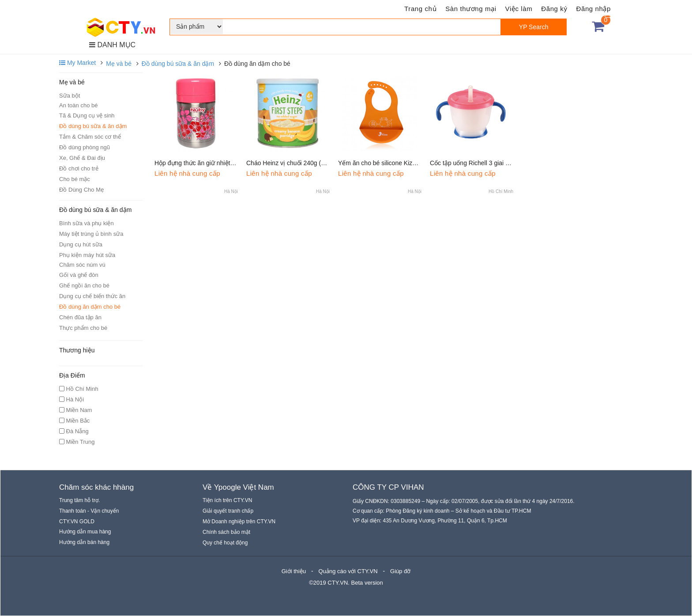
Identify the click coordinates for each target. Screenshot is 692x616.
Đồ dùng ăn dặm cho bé (90, 307)
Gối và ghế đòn (79, 275)
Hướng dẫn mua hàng (85, 532)
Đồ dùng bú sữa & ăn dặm (178, 64)
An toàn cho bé (78, 105)
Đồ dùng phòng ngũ (85, 147)
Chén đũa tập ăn (80, 317)
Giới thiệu (294, 571)
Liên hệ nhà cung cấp (187, 173)
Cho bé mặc (75, 179)
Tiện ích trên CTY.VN (227, 500)
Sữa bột (70, 96)
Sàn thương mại (471, 9)
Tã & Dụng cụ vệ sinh (87, 115)
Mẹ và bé (119, 64)
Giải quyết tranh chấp (228, 511)
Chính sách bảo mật (226, 532)
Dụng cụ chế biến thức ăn (92, 296)
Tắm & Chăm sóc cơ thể (90, 137)
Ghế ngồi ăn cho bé (84, 285)
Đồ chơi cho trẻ (79, 168)
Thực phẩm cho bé (83, 328)
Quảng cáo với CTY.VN (348, 571)
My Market (77, 63)
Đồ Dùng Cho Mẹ (81, 190)
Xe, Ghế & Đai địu (82, 158)
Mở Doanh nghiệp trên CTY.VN (239, 522)
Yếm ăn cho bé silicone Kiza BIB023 (388, 163)
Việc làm (519, 9)
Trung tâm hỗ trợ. (79, 500)
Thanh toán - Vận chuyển (89, 511)
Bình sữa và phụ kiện (86, 223)
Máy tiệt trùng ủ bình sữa (91, 234)
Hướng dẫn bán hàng (84, 542)
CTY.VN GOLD (77, 522)
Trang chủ (420, 9)
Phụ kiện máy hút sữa (87, 255)
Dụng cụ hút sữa (81, 244)
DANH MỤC (112, 45)
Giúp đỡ (400, 571)
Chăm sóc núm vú (82, 265)
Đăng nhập (594, 9)
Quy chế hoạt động (225, 543)
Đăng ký (554, 9)
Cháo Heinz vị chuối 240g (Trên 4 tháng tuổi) (308, 163)
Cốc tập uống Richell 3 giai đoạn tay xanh (487, 163)
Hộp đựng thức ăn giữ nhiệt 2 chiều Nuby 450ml (220, 163)
